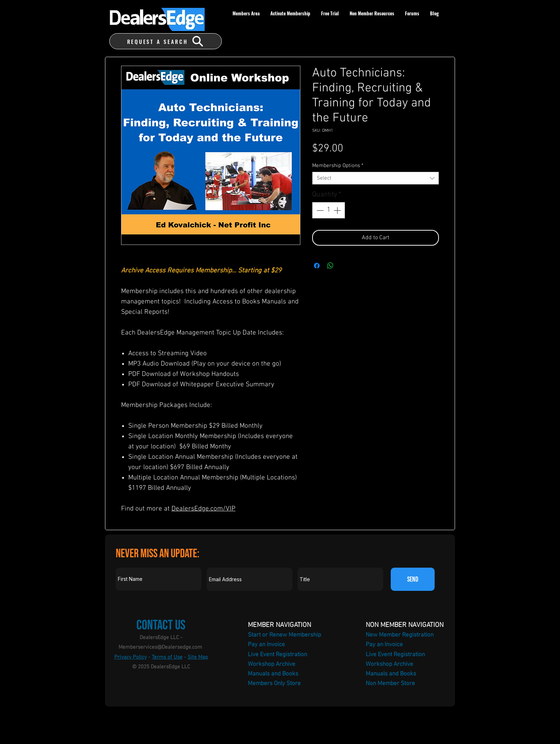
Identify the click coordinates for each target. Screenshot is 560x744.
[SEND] (413, 579)
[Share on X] (344, 266)
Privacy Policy (131, 657)
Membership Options (338, 166)
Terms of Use (167, 657)
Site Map (198, 657)
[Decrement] (319, 210)
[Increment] (338, 210)
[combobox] (376, 178)
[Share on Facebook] (317, 266)
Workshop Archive (272, 664)
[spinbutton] (329, 210)
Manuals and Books (273, 674)
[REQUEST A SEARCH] (166, 41)
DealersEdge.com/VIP (203, 509)
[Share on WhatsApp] (330, 266)
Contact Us (161, 625)
